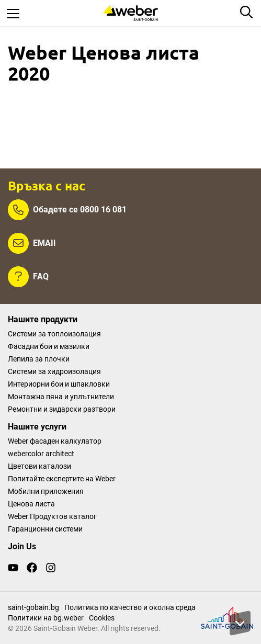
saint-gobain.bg (33, 607)
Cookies (102, 618)
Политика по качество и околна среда (130, 607)
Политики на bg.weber (46, 618)
